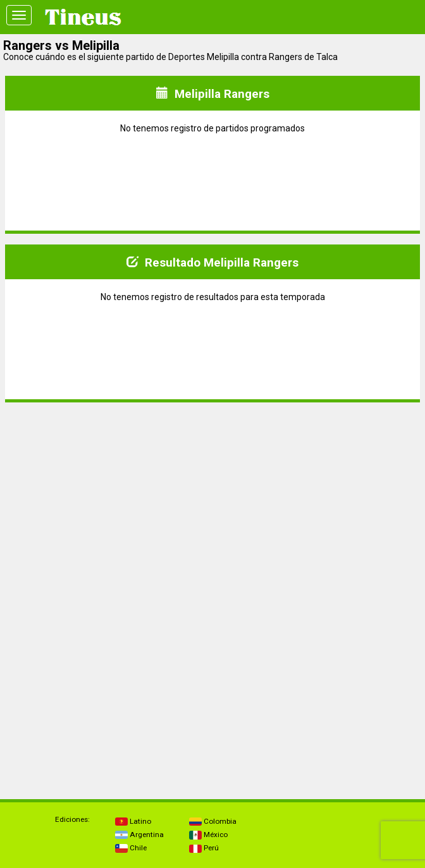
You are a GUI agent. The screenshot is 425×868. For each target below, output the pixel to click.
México (208, 835)
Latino (133, 821)
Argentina (139, 835)
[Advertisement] (212, 501)
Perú (204, 848)
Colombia (213, 821)
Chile (131, 848)
